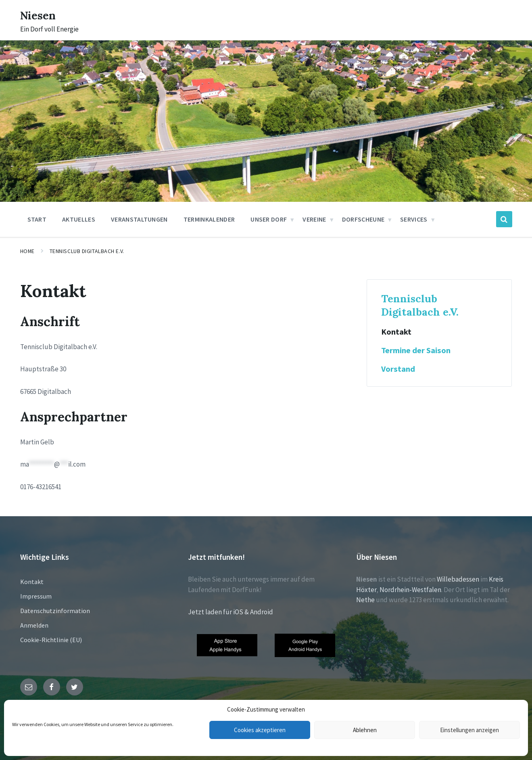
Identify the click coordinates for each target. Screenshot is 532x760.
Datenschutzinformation (55, 611)
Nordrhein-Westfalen (410, 590)
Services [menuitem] (414, 219)
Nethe (365, 600)
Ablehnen (365, 730)
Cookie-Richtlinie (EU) (51, 640)
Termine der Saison (416, 350)
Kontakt (396, 332)
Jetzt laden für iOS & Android (231, 612)
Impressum (36, 596)
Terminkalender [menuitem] (209, 219)
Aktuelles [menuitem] (79, 219)
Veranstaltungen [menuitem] (139, 219)
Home (27, 251)
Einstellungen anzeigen (469, 730)
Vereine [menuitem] (314, 219)
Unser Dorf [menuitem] (269, 219)
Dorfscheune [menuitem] (363, 219)
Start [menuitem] (37, 219)
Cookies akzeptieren (260, 730)
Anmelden (34, 625)
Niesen (40, 15)
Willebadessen (458, 579)
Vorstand (398, 369)
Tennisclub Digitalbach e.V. (87, 251)
